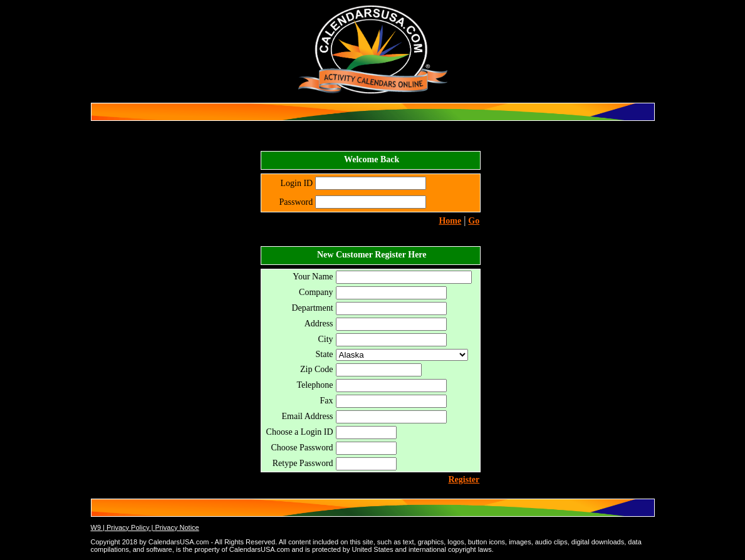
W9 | (99, 527)
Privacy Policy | (131, 527)
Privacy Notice (177, 527)
